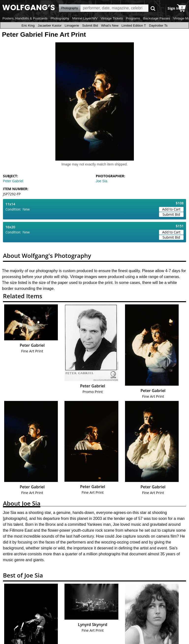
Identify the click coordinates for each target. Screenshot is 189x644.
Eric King (28, 25)
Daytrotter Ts (158, 25)
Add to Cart (171, 209)
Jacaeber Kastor (50, 25)
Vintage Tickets (112, 18)
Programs (133, 18)
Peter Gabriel (13, 181)
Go (153, 8)
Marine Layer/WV (85, 18)
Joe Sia (102, 181)
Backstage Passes (157, 18)
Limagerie (72, 25)
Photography (60, 18)
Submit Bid (90, 25)
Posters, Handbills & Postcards (25, 18)
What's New (110, 25)
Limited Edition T (134, 25)
